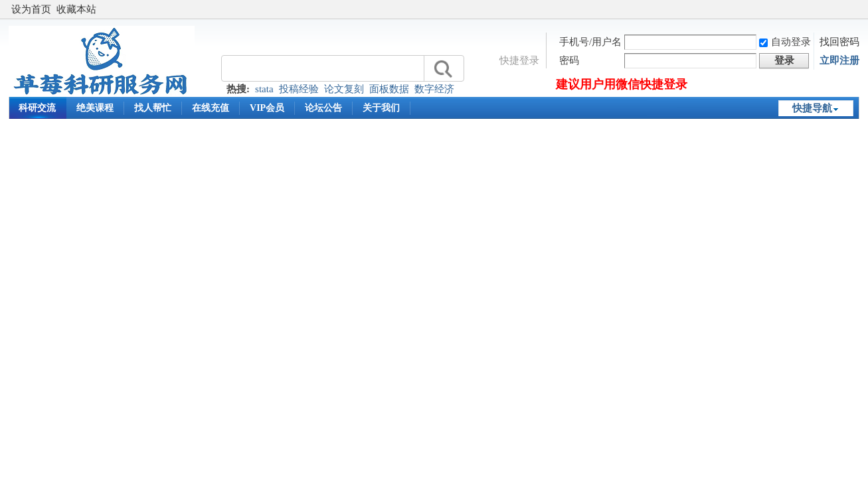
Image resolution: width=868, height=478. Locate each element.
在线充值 (211, 108)
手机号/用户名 (590, 42)
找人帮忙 (153, 108)
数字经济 (434, 89)
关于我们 (381, 108)
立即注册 (839, 60)
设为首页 (31, 9)
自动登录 (785, 42)
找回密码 (839, 42)
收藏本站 (76, 9)
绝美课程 (95, 108)
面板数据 (389, 89)
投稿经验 (299, 89)
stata (264, 89)
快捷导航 (812, 108)
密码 (569, 60)
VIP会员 (267, 108)
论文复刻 (344, 89)
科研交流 (37, 108)
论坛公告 (323, 108)
